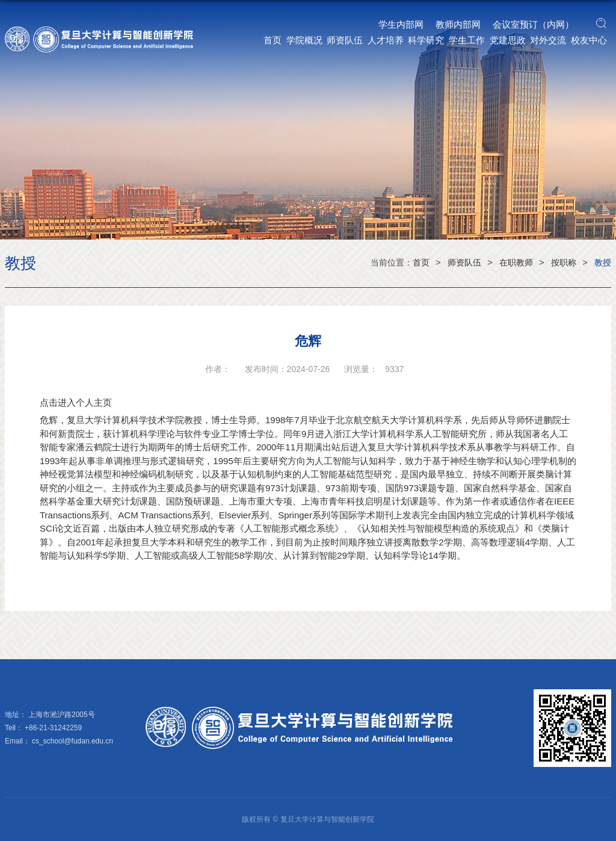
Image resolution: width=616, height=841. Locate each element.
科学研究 (426, 40)
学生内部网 (401, 24)
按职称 (564, 262)
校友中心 (589, 40)
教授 (603, 262)
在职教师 (516, 262)
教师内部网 (458, 24)
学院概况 (304, 40)
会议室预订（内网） (533, 24)
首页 (273, 40)
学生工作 (467, 40)
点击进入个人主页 (76, 402)
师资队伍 (345, 40)
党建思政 (508, 40)
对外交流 (548, 40)
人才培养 (386, 40)
